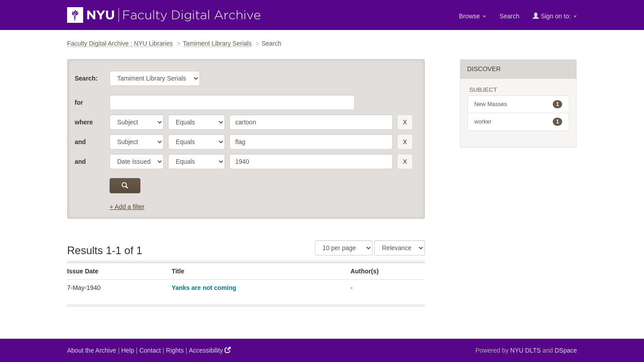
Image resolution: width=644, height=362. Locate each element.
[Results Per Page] (344, 248)
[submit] (125, 186)
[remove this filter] (405, 122)
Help (128, 350)
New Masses (519, 104)
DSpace (566, 350)
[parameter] (137, 122)
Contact (150, 350)
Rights (175, 350)
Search (509, 16)
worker (519, 122)
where (84, 122)
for (79, 102)
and (80, 142)
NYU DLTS (525, 350)
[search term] (311, 122)
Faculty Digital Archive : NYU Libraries (120, 43)
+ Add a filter (127, 207)
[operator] (197, 122)
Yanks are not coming (204, 288)
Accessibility (210, 350)
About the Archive (92, 350)
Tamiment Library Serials (217, 43)
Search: (86, 78)
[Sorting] (400, 248)
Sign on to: (555, 16)
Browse (472, 16)
